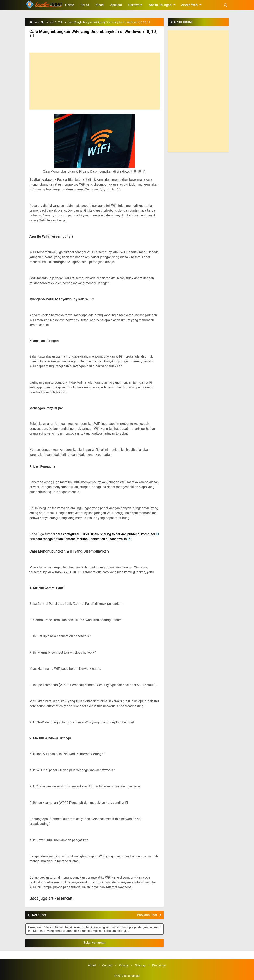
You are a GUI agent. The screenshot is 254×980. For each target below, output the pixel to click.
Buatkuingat (132, 976)
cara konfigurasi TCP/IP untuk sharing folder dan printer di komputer (106, 534)
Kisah (100, 5)
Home (70, 5)
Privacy (124, 965)
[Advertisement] (94, 81)
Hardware (135, 5)
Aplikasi (116, 5)
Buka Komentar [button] (94, 942)
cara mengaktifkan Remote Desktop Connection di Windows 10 (81, 539)
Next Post (39, 915)
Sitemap (140, 965)
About (92, 965)
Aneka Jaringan (163, 5)
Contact (107, 965)
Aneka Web (192, 5)
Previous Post (147, 915)
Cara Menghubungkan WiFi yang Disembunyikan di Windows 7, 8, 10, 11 (92, 34)
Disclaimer (159, 965)
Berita (85, 5)
